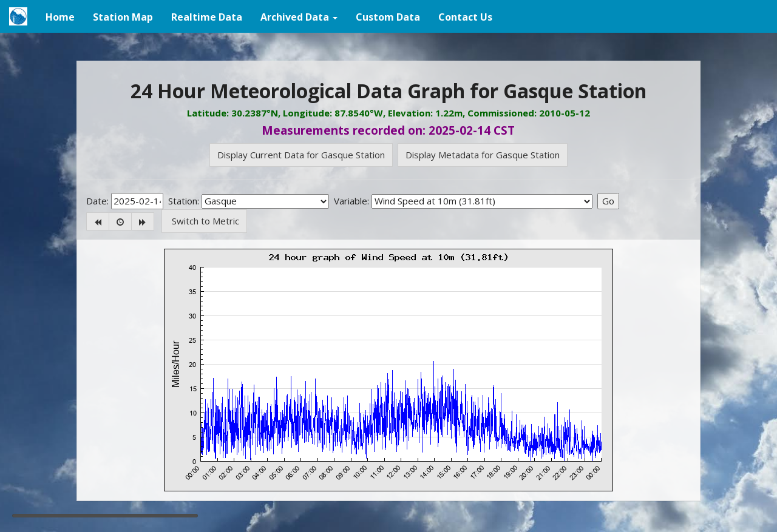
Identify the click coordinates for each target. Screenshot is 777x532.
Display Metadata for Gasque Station (483, 155)
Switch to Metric (204, 221)
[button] (299, 16)
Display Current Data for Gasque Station (301, 155)
